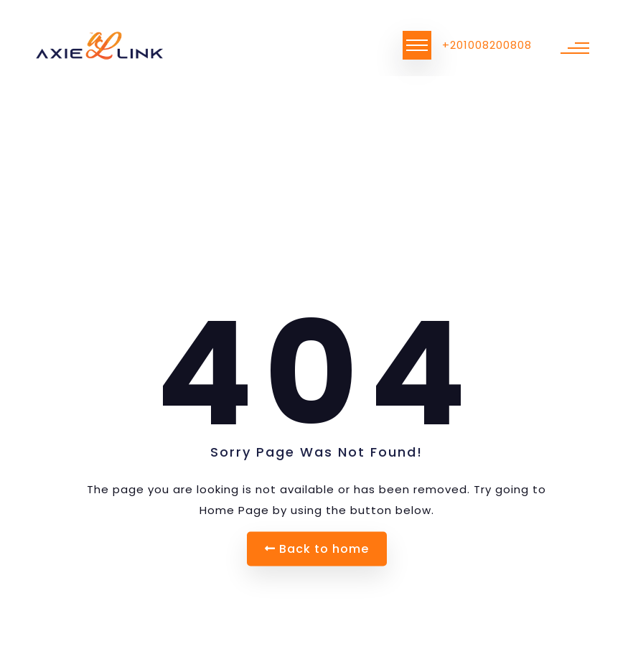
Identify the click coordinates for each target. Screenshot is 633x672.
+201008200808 (487, 45)
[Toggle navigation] (417, 45)
